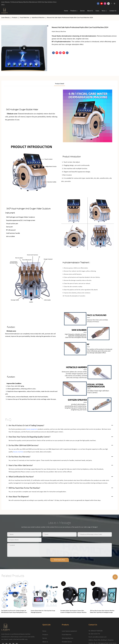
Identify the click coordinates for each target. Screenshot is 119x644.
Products (15, 18)
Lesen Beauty (5, 18)
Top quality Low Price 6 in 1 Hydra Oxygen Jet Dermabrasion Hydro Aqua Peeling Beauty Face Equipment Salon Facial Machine (14, 612)
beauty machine (18, 452)
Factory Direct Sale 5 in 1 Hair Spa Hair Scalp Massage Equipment (43, 611)
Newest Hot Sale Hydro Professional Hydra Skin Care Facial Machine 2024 (70, 18)
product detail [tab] (60, 84)
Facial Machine (25, 18)
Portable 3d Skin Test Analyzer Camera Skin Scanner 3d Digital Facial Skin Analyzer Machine (73, 611)
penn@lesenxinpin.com (100, 637)
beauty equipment (32, 429)
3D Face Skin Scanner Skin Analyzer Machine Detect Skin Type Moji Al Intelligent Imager (102, 611)
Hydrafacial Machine (38, 18)
